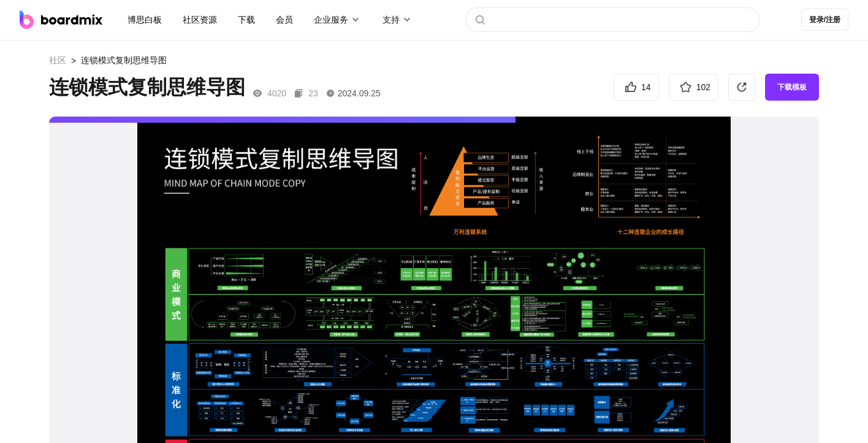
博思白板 (145, 20)
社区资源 (200, 20)
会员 (284, 20)
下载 (246, 20)
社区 (58, 60)
